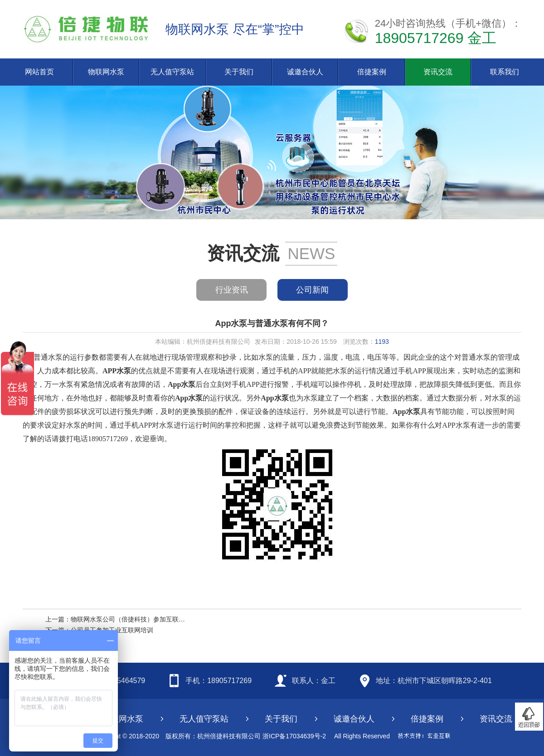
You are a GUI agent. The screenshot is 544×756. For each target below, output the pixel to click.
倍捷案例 (372, 72)
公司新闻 (312, 290)
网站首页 (39, 72)
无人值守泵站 (172, 72)
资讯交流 (438, 72)
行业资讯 (232, 290)
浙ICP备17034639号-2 (294, 736)
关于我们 (239, 72)
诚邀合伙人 (305, 72)
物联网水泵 (106, 72)
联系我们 (505, 72)
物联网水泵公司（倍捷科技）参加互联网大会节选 (141, 619)
